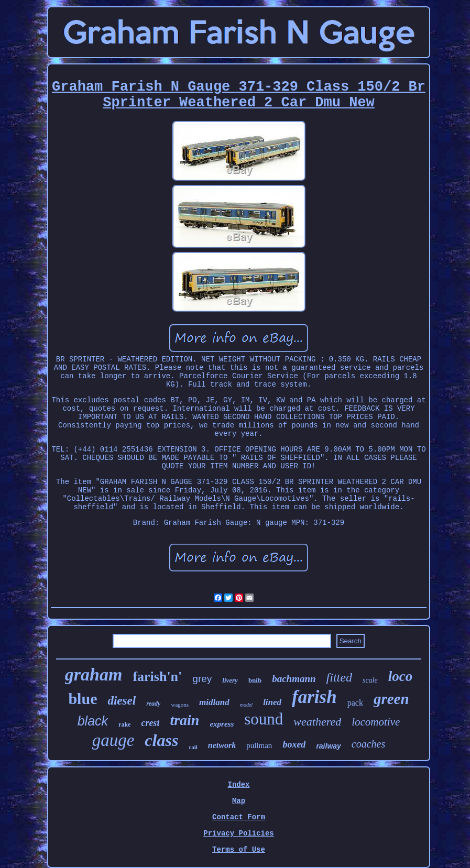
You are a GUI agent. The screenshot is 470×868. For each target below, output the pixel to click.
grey (202, 679)
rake (124, 724)
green (391, 699)
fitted (339, 677)
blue (83, 699)
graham (94, 674)
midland (214, 702)
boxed (294, 744)
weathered (317, 722)
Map (239, 801)
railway (328, 746)
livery (230, 680)
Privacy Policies (238, 833)
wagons (180, 705)
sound (264, 719)
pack (355, 703)
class (161, 740)
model (246, 705)
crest (150, 723)
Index (238, 785)
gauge (113, 740)
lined (272, 702)
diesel (122, 701)
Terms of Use (239, 850)
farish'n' (157, 677)
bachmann (294, 679)
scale (370, 680)
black (93, 721)
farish (314, 697)
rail (193, 747)
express (222, 724)
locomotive (376, 722)
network (222, 745)
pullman (259, 745)
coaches (368, 744)
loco (401, 676)
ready (153, 704)
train (184, 720)
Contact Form (239, 817)
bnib (255, 680)
